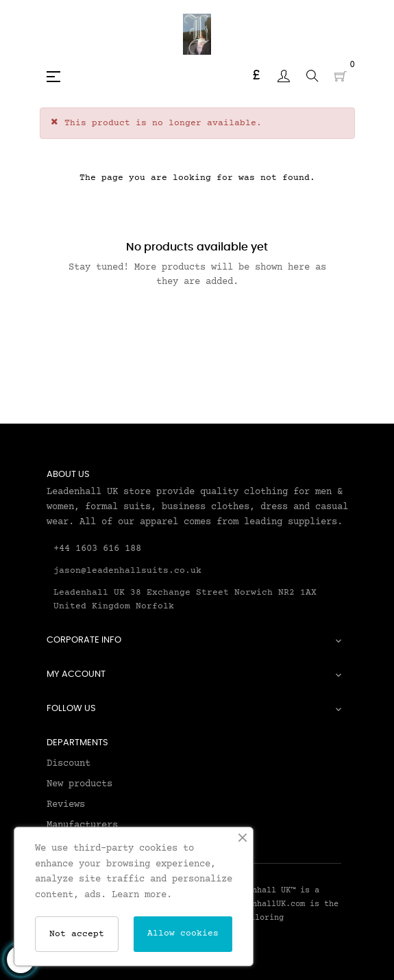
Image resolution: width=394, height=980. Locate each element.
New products (79, 784)
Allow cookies (183, 933)
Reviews (66, 805)
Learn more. (142, 895)
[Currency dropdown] (256, 76)
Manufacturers (82, 825)
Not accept (77, 934)
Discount (69, 764)
